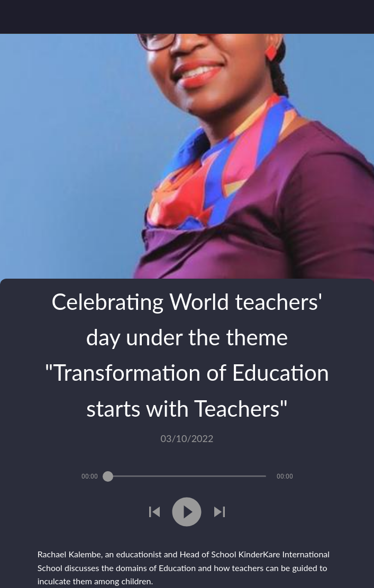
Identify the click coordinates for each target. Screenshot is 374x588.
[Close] (17, 17)
